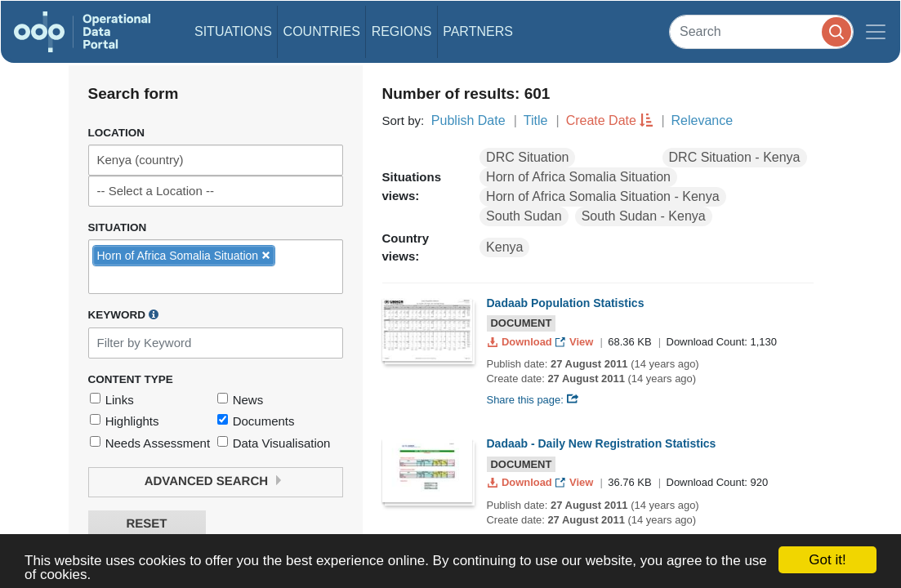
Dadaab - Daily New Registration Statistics (602, 443)
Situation (118, 227)
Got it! (827, 560)
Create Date (601, 120)
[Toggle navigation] (876, 32)
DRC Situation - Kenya (735, 157)
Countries (322, 31)
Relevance (703, 120)
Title (536, 120)
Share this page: (533, 400)
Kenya (504, 247)
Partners (478, 31)
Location (117, 133)
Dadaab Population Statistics (566, 303)
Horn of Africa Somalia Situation (578, 177)
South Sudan (524, 216)
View (575, 342)
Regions (402, 31)
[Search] (761, 31)
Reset (146, 524)
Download (522, 342)
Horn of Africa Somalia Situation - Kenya (602, 196)
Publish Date (468, 120)
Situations (233, 31)
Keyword (123, 314)
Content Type (131, 379)
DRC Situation (527, 157)
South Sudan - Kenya (644, 216)
